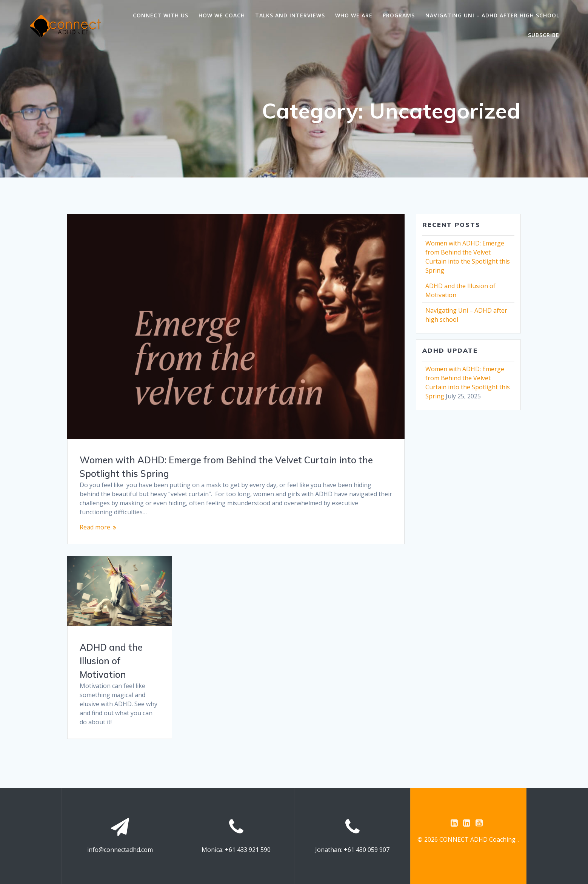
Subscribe (544, 35)
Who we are (354, 15)
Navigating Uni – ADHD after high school (492, 15)
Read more (95, 527)
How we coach (222, 15)
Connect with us (161, 15)
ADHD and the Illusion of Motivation (111, 661)
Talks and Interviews (290, 15)
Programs (399, 15)
